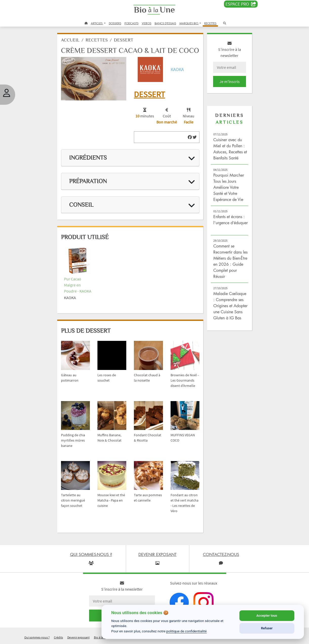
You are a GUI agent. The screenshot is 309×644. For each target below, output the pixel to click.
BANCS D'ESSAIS (165, 23)
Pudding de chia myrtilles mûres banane (73, 440)
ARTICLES (97, 23)
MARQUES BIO (189, 23)
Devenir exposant (78, 637)
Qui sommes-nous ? (37, 637)
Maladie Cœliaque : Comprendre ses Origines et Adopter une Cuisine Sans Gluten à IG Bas (230, 306)
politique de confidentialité (187, 631)
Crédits (58, 637)
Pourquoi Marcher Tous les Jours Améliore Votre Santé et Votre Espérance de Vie (229, 187)
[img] (190, 137)
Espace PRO (241, 4)
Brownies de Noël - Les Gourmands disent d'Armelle (185, 380)
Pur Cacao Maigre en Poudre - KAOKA (78, 285)
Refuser (267, 628)
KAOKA (177, 69)
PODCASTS (131, 23)
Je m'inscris (230, 81)
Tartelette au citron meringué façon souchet (73, 500)
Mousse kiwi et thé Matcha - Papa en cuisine (111, 500)
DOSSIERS (115, 23)
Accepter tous (267, 616)
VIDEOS (147, 23)
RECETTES (210, 23)
